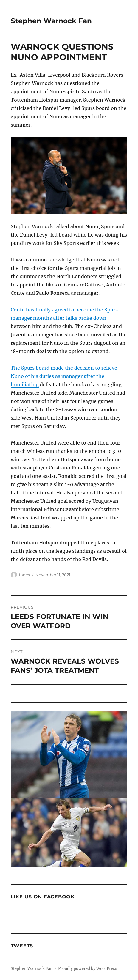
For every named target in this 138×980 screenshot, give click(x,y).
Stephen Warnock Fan (51, 21)
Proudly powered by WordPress (88, 969)
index (25, 575)
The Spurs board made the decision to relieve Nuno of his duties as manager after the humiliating (64, 376)
